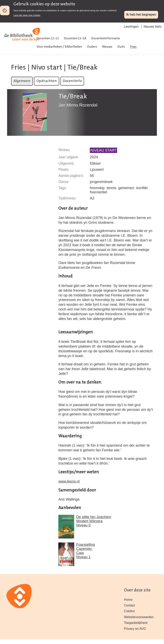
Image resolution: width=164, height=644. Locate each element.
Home (128, 600)
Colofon (129, 611)
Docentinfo (72, 81)
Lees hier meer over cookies (27, 15)
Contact (129, 605)
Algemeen (22, 81)
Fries (133, 47)
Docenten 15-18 (75, 39)
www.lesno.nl (69, 481)
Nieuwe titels (153, 27)
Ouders (92, 47)
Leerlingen (131, 27)
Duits (121, 47)
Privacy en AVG (135, 629)
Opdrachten (47, 81)
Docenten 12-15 (48, 39)
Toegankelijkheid (136, 623)
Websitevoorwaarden (139, 617)
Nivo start (47, 68)
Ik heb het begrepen (141, 15)
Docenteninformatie (106, 39)
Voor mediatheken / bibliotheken (59, 47)
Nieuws (107, 47)
